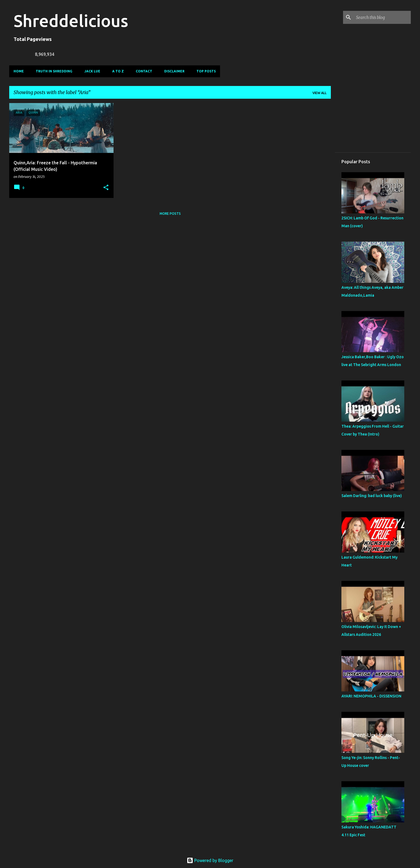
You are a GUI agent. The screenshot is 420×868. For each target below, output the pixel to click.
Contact (144, 71)
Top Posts (206, 71)
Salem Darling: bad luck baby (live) (372, 496)
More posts (170, 214)
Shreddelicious (71, 21)
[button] (106, 188)
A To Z (118, 71)
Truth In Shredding (54, 71)
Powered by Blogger (210, 860)
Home (19, 71)
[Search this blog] (382, 17)
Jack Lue (92, 71)
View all (319, 93)
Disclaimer (174, 71)
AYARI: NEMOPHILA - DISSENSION (371, 696)
